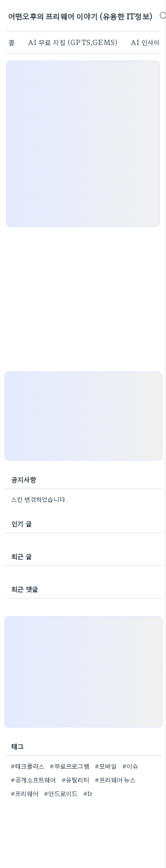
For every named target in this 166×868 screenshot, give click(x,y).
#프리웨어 (25, 793)
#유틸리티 (75, 780)
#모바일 (106, 766)
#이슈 (130, 766)
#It (88, 793)
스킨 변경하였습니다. (39, 499)
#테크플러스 (27, 766)
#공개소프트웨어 (33, 780)
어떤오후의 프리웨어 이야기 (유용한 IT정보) (80, 16)
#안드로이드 (61, 793)
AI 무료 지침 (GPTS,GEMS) (73, 42)
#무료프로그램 (69, 766)
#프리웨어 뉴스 (115, 780)
